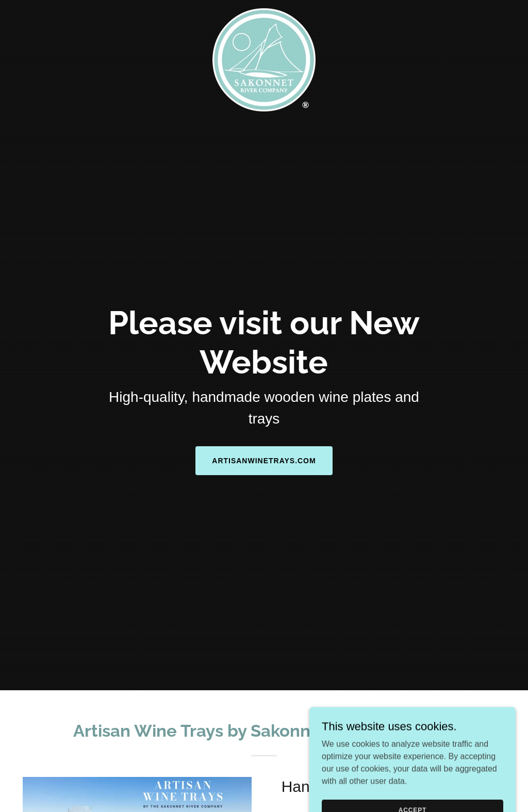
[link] (264, 12)
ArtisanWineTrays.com (264, 461)
